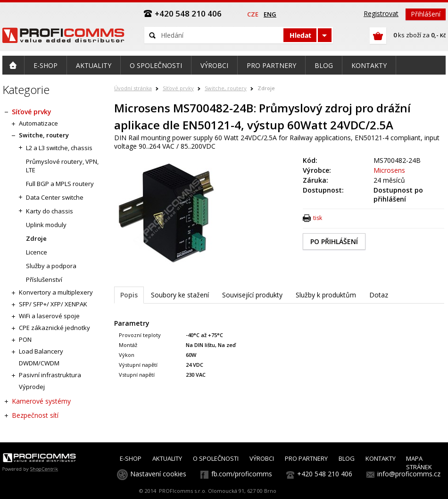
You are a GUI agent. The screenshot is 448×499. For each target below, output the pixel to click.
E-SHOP (131, 458)
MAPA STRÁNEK (419, 463)
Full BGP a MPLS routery (60, 184)
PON (25, 339)
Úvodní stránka (133, 88)
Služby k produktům (326, 295)
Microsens (389, 170)
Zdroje (266, 88)
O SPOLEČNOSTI (216, 458)
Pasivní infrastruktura (50, 375)
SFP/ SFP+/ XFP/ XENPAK (53, 304)
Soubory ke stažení (180, 295)
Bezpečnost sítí (35, 415)
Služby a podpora (51, 266)
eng (270, 14)
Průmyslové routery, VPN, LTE (62, 166)
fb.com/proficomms (242, 474)
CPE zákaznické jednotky (54, 328)
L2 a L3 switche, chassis (59, 148)
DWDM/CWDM (39, 363)
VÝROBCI (262, 458)
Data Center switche (55, 197)
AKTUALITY (167, 458)
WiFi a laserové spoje (49, 316)
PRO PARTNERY (306, 458)
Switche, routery (226, 88)
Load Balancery (41, 351)
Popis (129, 295)
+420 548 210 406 (325, 474)
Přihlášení (426, 14)
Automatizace (38, 123)
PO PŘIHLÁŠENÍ (334, 241)
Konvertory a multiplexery (56, 292)
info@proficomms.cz (409, 474)
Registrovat (381, 13)
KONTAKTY (381, 458)
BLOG (347, 458)
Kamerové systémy (41, 401)
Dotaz (379, 295)
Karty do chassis (50, 211)
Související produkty (252, 295)
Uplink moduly (46, 225)
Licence (37, 252)
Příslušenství (44, 279)
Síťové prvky (178, 88)
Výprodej (32, 387)
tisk (318, 218)
